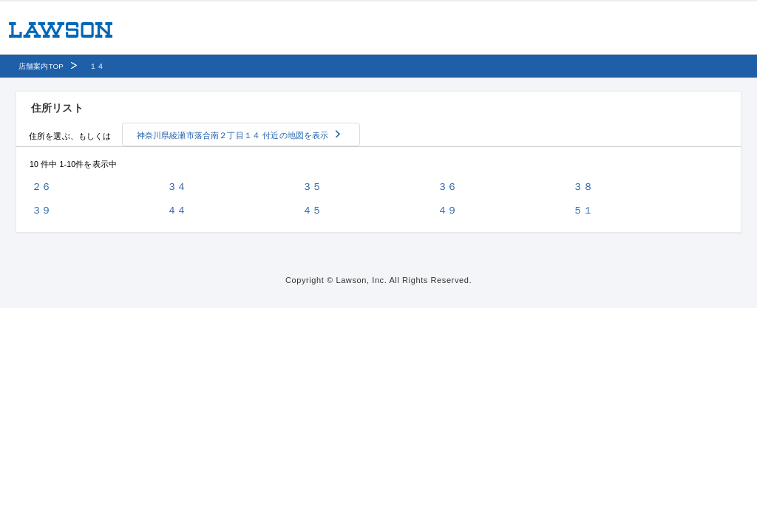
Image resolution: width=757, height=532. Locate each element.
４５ (312, 210)
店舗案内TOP (41, 66)
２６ (41, 187)
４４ (177, 210)
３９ (41, 210)
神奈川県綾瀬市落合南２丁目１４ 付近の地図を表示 (233, 135)
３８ (583, 187)
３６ (447, 187)
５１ (583, 210)
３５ (312, 187)
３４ (177, 187)
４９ (447, 210)
